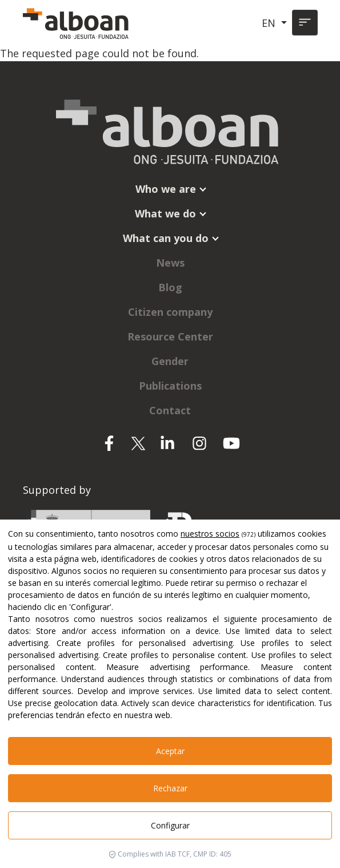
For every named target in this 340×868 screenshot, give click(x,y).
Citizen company (170, 312)
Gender (170, 361)
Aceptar (170, 751)
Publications (170, 386)
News (170, 263)
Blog (170, 287)
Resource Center (170, 336)
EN (270, 23)
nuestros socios (210, 534)
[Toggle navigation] (305, 23)
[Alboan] (77, 23)
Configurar (170, 825)
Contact (170, 410)
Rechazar (170, 788)
